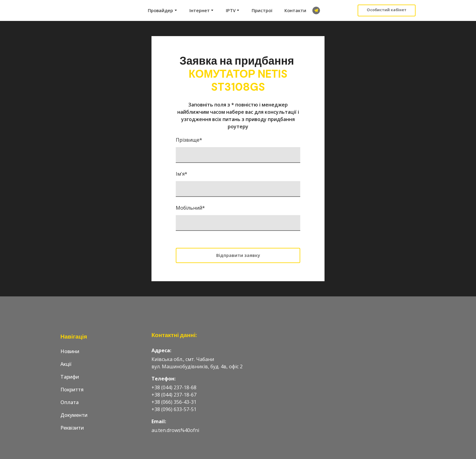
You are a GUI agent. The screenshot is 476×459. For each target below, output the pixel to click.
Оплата (70, 402)
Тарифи (70, 377)
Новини (70, 351)
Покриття (72, 390)
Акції (66, 364)
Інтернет (200, 10)
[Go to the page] (84, 10)
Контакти (295, 10)
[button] (316, 10)
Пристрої (262, 10)
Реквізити (72, 428)
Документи (74, 415)
